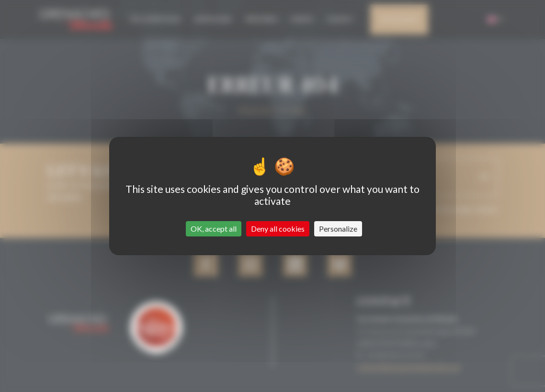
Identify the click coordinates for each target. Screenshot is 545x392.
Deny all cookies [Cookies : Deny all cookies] (278, 229)
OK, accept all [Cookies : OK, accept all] (214, 229)
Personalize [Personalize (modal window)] (338, 229)
